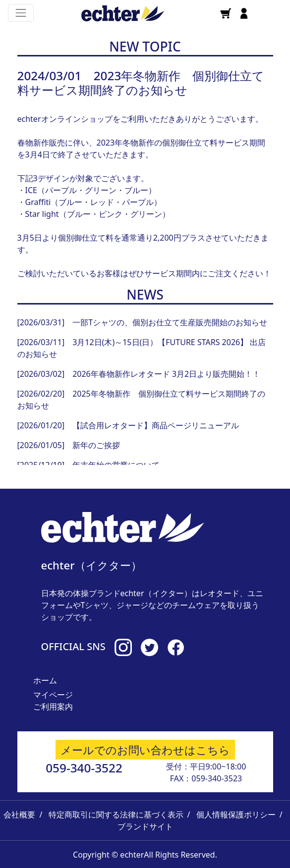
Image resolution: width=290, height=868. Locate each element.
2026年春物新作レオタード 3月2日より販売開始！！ (166, 374)
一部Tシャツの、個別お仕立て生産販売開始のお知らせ (170, 322)
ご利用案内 (53, 707)
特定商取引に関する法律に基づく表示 (116, 815)
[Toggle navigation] (21, 13)
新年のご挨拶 (96, 445)
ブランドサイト (145, 826)
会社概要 (19, 815)
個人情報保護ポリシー (236, 815)
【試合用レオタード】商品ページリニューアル (156, 425)
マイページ (53, 695)
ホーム (45, 680)
